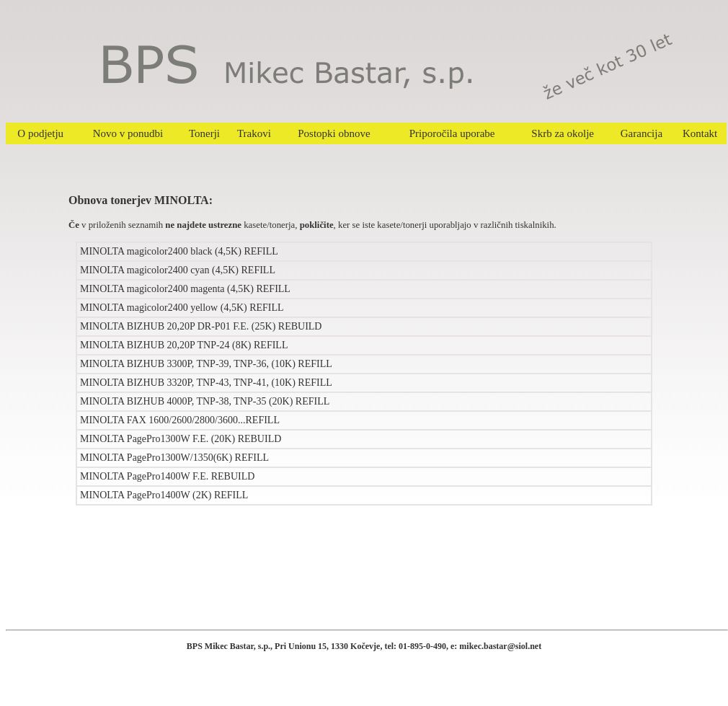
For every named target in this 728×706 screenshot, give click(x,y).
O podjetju (40, 133)
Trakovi (254, 133)
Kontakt (700, 133)
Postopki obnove (334, 133)
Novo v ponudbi (128, 133)
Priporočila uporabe (452, 133)
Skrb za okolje (563, 133)
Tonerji (204, 133)
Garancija (642, 133)
